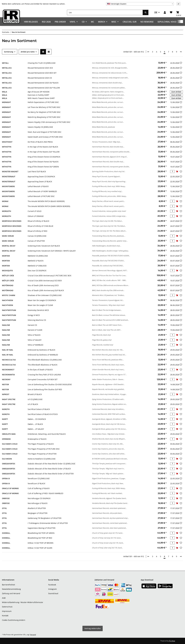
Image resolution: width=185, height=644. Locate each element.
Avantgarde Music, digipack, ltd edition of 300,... (109, 419)
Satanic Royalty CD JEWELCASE (40, 127)
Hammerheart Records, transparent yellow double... (111, 152)
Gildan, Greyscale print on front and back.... (108, 98)
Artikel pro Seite (28, 52)
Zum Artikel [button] (176, 92)
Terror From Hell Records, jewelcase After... (108, 360)
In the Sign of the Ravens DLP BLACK (43, 147)
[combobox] (140, 4)
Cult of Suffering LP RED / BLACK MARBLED (45, 493)
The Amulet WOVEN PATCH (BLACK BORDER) (46, 201)
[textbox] (140, 4)
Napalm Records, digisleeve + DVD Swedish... (108, 384)
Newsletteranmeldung (11, 589)
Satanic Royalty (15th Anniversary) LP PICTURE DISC (49, 122)
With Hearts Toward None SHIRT (41, 98)
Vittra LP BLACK (34, 335)
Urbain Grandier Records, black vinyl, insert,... (108, 370)
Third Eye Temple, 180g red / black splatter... (108, 474)
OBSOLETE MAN (9, 434)
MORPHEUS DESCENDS (12, 221)
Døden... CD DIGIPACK (37, 419)
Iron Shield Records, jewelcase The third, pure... (109, 63)
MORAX (5, 201)
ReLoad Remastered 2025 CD (40, 78)
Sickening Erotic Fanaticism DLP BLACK (44, 246)
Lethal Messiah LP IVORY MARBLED (42, 191)
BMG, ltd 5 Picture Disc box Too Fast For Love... (109, 275)
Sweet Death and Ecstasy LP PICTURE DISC (45, 137)
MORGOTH (7, 211)
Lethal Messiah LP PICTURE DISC (41, 196)
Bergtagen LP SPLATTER (38, 513)
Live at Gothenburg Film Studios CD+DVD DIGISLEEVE (50, 384)
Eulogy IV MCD (34, 315)
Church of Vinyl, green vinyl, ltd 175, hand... (108, 533)
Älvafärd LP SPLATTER (37, 508)
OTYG (4, 508)
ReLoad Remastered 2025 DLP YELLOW (44, 88)
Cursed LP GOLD (35, 211)
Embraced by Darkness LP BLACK (41, 350)
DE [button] (156, 12)
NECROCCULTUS (9, 360)
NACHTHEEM (7, 300)
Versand (33, 635)
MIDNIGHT (6, 102)
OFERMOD (6, 439)
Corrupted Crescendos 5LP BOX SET (43, 379)
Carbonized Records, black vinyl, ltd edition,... (108, 409)
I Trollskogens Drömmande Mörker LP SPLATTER (48, 523)
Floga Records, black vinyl (101, 335)
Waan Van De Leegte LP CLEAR (40, 305)
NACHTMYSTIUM (9, 310)
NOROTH (6, 409)
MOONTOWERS (8, 186)
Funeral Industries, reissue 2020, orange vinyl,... (109, 216)
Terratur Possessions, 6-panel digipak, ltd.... (108, 300)
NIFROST (6, 394)
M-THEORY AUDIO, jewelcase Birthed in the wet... (110, 459)
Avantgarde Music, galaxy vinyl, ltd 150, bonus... (109, 429)
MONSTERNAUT (9, 177)
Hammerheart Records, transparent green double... (111, 167)
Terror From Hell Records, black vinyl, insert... (108, 365)
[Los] (105, 12)
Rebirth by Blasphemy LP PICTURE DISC (44, 117)
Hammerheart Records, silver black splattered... (109, 528)
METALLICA (7, 68)
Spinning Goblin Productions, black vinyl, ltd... (109, 171)
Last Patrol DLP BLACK (37, 172)
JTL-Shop (172, 641)
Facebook (52, 585)
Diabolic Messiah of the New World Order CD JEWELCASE (51, 464)
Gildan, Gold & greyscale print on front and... (108, 95)
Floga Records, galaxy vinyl (102, 340)
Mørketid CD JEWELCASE (38, 256)
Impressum (7, 611)
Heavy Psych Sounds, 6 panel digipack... (106, 176)
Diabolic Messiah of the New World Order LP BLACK (49, 469)
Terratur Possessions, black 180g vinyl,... (106, 142)
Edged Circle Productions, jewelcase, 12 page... (109, 478)
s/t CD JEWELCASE (35, 399)
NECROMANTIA (8, 375)
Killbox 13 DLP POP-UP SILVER (40, 548)
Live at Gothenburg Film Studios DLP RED (45, 389)
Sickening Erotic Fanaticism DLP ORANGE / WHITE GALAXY (52, 251)
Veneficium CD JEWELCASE (39, 478)
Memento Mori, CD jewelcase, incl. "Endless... (108, 295)
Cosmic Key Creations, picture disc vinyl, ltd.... (108, 449)
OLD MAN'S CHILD (10, 444)
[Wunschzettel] (171, 12)
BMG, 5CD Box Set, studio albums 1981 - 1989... (109, 280)
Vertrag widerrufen (93, 628)
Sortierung (9, 52)
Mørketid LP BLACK (36, 261)
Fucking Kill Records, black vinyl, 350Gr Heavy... (109, 488)
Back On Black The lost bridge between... (107, 310)
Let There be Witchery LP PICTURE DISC (44, 107)
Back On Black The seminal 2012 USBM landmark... (110, 320)
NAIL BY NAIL (8, 350)
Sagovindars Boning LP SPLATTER (42, 528)
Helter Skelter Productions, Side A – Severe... (108, 379)
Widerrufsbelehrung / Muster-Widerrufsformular (23, 602)
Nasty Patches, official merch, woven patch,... (108, 201)
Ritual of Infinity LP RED (37, 231)
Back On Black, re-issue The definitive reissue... (109, 315)
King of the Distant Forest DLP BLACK (43, 162)
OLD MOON (7, 459)
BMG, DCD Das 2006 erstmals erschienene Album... (110, 285)
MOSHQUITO (7, 271)
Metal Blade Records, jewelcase (103, 127)
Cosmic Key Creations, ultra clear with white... (109, 454)
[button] (165, 12)
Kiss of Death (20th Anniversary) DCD (43, 285)
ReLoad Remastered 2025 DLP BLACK (43, 83)
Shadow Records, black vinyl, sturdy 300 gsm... (109, 439)
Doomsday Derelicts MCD (38, 310)
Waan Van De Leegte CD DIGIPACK (42, 300)
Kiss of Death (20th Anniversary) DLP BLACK (46, 290)
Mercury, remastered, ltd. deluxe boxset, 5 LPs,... (110, 73)
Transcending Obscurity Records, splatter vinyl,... (110, 241)
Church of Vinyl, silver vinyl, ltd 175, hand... (107, 548)
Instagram (52, 589)
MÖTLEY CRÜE (8, 276)
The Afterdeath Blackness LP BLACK (43, 365)
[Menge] (172, 172)
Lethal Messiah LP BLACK (38, 186)
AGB (4, 598)
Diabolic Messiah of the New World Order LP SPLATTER (51, 474)
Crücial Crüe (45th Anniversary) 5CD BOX (45, 281)
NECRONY (6, 379)
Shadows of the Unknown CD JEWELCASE (45, 295)
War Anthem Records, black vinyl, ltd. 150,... (108, 350)
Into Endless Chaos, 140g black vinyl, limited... (109, 434)
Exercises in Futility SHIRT (38, 95)
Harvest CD (32, 325)
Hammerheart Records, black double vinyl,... (108, 147)
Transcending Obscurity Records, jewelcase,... (108, 236)
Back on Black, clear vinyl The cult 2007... (107, 330)
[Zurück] (148, 52)
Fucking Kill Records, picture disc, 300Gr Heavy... (109, 196)
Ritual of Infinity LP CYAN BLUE (40, 226)
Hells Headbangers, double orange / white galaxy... (110, 251)
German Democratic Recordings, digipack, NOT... (110, 270)
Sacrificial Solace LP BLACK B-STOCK (43, 414)
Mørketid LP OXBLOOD (37, 266)
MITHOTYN (7, 147)
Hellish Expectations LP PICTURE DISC (43, 102)
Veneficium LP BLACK (36, 484)
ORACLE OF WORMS (10, 488)
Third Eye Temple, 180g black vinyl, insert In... (108, 469)
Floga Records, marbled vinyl (102, 345)
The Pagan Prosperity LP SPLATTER (42, 454)
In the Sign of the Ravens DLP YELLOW (44, 152)
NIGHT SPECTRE (9, 399)
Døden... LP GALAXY (36, 429)
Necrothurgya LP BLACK (38, 503)
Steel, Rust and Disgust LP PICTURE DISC (45, 132)
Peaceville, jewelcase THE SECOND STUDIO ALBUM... (111, 256)
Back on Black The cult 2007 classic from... (107, 325)
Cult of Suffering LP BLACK (39, 488)
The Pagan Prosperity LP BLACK (41, 444)
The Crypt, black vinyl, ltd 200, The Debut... (107, 221)
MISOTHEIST (7, 142)
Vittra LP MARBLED (35, 345)
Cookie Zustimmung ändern (14, 620)
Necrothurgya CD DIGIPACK (39, 498)
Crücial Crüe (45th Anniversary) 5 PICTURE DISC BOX (49, 276)
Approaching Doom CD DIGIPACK (41, 177)
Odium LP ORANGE (36, 216)
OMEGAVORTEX (9, 464)
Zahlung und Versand (11, 593)
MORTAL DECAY (9, 246)
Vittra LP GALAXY (35, 340)
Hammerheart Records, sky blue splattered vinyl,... (110, 518)
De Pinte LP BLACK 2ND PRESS (40, 142)
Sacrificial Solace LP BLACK (39, 409)
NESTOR (5, 384)
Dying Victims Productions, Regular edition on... (109, 404)
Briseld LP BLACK (35, 394)
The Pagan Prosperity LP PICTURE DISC (44, 449)
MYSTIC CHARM (9, 295)
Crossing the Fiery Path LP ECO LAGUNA (44, 375)
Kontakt (5, 616)
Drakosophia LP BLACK (37, 439)
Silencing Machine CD (37, 320)
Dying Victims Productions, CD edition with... (108, 399)
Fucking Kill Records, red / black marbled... (107, 493)
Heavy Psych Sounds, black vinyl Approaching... (109, 181)
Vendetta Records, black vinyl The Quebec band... (110, 503)
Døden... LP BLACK (35, 424)
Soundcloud (53, 593)
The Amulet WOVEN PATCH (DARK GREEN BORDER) (49, 206)
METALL (5, 63)
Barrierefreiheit (8, 585)
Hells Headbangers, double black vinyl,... (106, 246)
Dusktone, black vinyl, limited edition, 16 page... (109, 394)
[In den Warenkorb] (177, 172)
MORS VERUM (8, 236)
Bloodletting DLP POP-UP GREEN (41, 533)
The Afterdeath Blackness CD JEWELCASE (45, 360)
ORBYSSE (6, 498)
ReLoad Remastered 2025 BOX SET (42, 73)
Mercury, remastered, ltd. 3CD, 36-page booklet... (110, 68)
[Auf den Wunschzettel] (181, 63)
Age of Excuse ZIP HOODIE (39, 92)
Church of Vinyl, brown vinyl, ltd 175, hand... (108, 543)
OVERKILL (6, 533)
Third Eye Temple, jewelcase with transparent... (109, 464)
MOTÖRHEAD (8, 285)
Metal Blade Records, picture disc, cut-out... (108, 102)
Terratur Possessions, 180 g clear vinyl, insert (108, 305)
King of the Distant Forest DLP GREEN (43, 167)
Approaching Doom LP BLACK (40, 182)
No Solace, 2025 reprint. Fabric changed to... (108, 92)
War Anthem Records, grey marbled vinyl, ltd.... (109, 355)
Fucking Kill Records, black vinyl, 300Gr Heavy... (109, 186)
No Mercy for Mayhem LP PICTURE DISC (44, 112)
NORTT (5, 419)
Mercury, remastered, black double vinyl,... (107, 83)
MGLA (4, 92)
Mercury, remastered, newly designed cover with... (110, 78)
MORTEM (6, 256)
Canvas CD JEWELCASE (37, 236)
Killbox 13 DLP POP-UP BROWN (41, 543)
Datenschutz (7, 607)
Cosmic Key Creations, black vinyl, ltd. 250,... (108, 444)
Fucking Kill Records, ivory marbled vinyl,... (107, 191)
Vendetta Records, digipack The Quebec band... (109, 498)
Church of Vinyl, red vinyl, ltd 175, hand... (107, 538)
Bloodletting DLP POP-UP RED (40, 538)
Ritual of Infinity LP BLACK (38, 221)
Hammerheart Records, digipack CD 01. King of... (110, 157)
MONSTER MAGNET (10, 172)
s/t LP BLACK (33, 404)
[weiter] (181, 52)
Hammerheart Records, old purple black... (107, 513)
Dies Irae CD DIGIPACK (37, 271)
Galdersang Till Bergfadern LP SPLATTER (45, 518)
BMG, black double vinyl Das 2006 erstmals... (108, 290)
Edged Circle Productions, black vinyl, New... (108, 483)
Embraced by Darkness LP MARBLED (43, 355)
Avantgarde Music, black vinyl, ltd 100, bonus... (109, 424)
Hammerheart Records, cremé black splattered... (110, 523)
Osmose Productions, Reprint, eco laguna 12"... (109, 375)
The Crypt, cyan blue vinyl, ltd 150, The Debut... (109, 226)
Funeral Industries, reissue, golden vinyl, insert (109, 211)
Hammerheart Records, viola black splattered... (109, 508)
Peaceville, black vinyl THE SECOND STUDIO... (108, 261)
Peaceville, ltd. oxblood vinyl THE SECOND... (108, 266)
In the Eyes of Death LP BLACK (40, 370)
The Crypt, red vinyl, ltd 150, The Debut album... (109, 231)
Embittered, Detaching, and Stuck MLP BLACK (47, 434)
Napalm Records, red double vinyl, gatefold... (108, 389)
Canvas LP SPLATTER (36, 241)
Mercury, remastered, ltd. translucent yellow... (109, 88)
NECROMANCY (8, 370)
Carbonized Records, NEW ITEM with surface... (109, 414)
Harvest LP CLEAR (35, 330)
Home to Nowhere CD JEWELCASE (42, 459)
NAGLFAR (6, 325)
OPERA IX (6, 478)
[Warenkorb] (179, 12)
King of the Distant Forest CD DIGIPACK (44, 157)
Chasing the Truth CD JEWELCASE (42, 63)
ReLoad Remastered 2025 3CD (40, 68)
